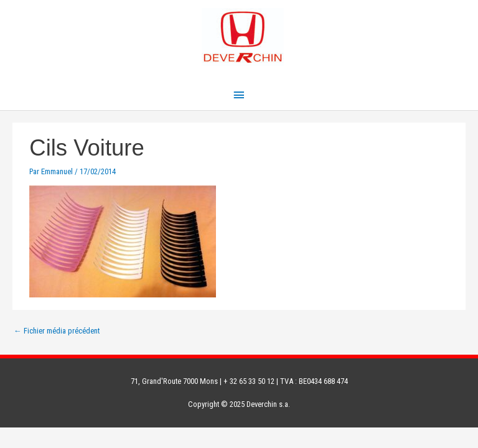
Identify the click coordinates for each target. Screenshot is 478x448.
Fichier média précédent (57, 331)
